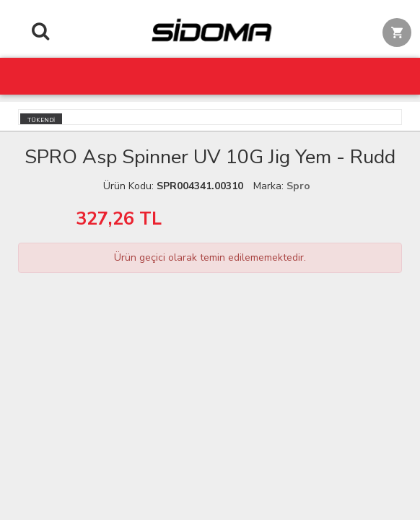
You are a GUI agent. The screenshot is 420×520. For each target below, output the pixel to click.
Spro (298, 186)
